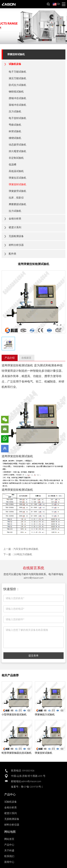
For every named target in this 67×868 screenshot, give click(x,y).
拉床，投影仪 (16, 198)
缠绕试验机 (15, 138)
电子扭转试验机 (17, 118)
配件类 (12, 254)
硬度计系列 (15, 227)
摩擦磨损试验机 (17, 204)
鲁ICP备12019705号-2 (32, 787)
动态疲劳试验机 (17, 145)
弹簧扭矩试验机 (43, 753)
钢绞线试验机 (16, 92)
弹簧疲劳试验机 (17, 191)
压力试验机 (15, 112)
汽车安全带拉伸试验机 (26, 549)
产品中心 (9, 845)
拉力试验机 (15, 211)
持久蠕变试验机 (17, 151)
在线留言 (26, 358)
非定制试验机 (16, 158)
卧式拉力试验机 (17, 85)
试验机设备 (15, 64)
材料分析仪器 (16, 245)
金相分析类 (15, 219)
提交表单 (33, 656)
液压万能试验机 (17, 78)
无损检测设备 (16, 236)
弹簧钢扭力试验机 (45, 715)
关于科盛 (9, 851)
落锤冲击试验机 (17, 105)
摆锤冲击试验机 (17, 98)
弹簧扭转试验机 (16, 54)
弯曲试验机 (15, 125)
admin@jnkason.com (34, 578)
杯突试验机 (15, 131)
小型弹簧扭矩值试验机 (14, 715)
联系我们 (9, 856)
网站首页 (9, 839)
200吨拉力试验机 (23, 554)
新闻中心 (9, 862)
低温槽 (12, 165)
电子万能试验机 (17, 72)
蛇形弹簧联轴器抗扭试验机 (17, 753)
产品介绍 (10, 358)
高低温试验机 (16, 171)
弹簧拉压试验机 (17, 178)
